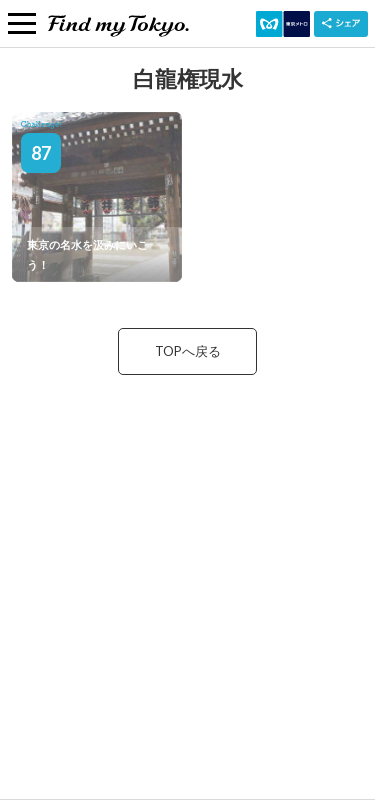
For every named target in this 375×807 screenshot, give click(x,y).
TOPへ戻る (188, 351)
